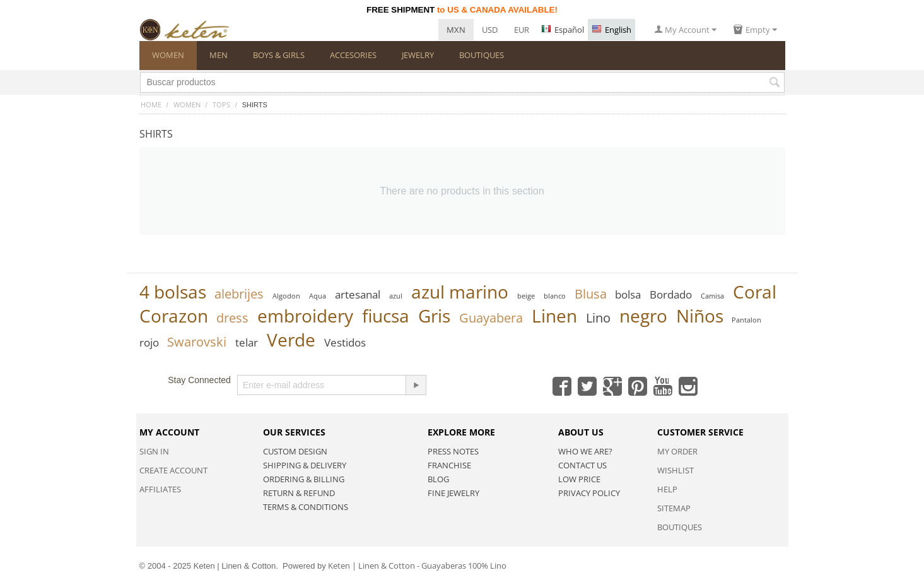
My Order (677, 451)
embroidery (305, 316)
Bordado (671, 294)
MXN (456, 30)
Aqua (318, 296)
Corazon (174, 316)
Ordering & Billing (304, 479)
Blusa (591, 294)
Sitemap (674, 508)
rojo (149, 342)
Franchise (449, 465)
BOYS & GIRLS (279, 55)
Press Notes (453, 451)
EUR (522, 30)
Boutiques (680, 527)
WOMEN (168, 55)
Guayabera (491, 318)
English (611, 30)
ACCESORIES (353, 55)
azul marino (460, 292)
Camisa (712, 296)
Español (563, 30)
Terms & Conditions (306, 507)
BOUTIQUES (482, 55)
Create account (173, 470)
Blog (438, 479)
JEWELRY (418, 55)
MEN (219, 55)
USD (490, 30)
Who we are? (585, 451)
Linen (554, 316)
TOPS (221, 104)
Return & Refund (299, 493)
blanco (555, 296)
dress (232, 318)
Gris (434, 316)
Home (151, 104)
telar (247, 342)
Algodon (286, 296)
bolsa (628, 294)
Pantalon (746, 320)
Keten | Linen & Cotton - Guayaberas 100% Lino (417, 566)
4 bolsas (173, 292)
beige (526, 296)
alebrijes (239, 294)
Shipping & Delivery (305, 465)
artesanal (358, 294)
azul (396, 296)
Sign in (154, 451)
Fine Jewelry (453, 493)
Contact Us (582, 465)
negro (643, 316)
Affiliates (160, 489)
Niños (700, 316)
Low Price (579, 479)
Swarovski (197, 342)
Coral (755, 292)
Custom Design (295, 451)
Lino (598, 318)
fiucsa (386, 316)
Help (667, 489)
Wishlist (675, 470)
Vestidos (345, 342)
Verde (291, 340)
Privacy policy (589, 493)
